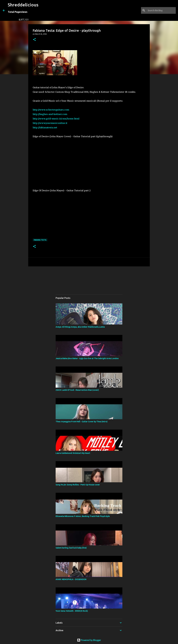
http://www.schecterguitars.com (51, 110)
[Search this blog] (161, 10)
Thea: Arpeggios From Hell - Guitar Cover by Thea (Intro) (82, 422)
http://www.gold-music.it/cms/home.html (56, 119)
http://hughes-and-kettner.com (50, 114)
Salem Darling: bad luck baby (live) (71, 548)
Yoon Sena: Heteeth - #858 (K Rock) (72, 611)
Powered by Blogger (89, 640)
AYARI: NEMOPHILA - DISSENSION (71, 579)
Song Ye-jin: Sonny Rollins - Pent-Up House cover (78, 485)
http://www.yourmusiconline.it (50, 123)
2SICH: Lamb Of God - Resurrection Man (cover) (77, 390)
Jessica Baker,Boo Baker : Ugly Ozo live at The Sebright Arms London (87, 358)
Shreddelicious (23, 5)
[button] (34, 40)
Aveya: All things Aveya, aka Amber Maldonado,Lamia (80, 327)
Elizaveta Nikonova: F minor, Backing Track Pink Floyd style (83, 516)
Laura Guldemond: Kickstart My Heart (73, 453)
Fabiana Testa (40, 240)
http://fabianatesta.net (45, 127)
